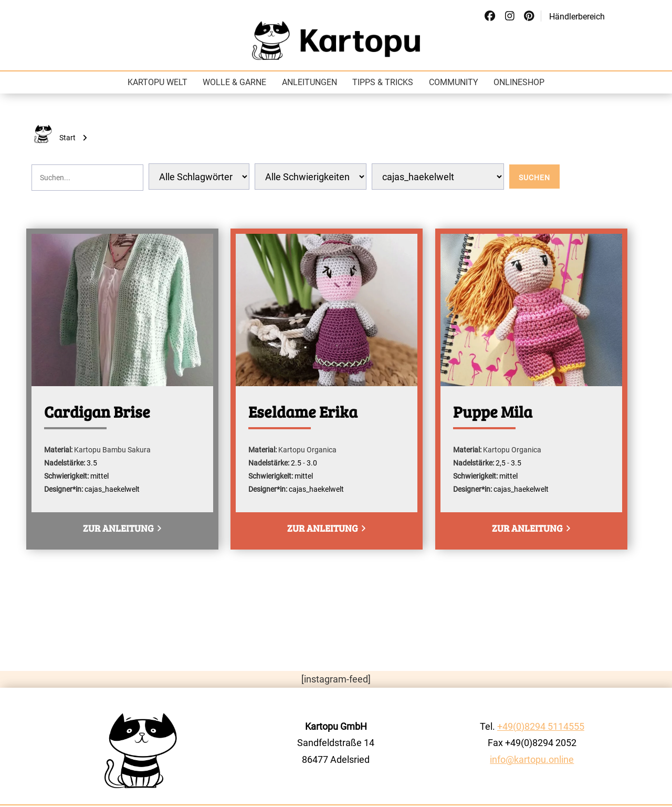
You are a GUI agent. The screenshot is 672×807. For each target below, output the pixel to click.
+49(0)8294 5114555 (541, 726)
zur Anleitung (122, 528)
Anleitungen (309, 82)
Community (454, 82)
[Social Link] (490, 16)
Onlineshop (519, 82)
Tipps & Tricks (383, 82)
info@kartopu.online (532, 759)
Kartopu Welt (157, 82)
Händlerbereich (577, 17)
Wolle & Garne (234, 82)
